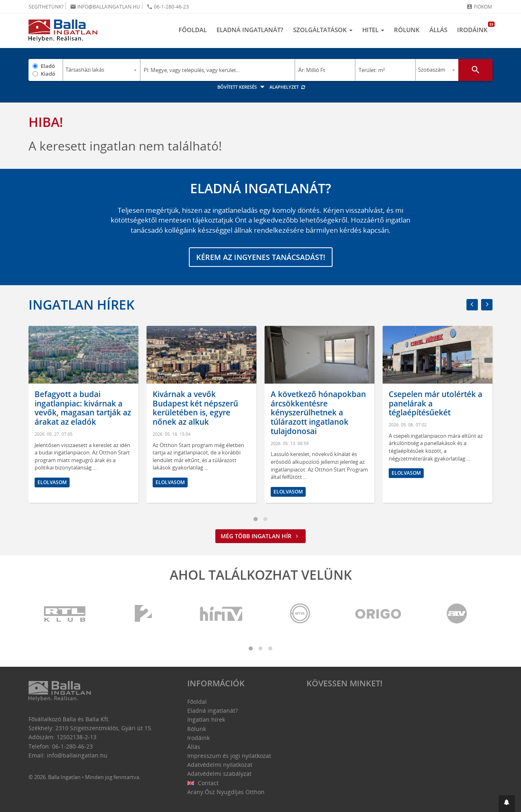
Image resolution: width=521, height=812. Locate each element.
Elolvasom (52, 482)
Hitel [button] (373, 30)
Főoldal (193, 30)
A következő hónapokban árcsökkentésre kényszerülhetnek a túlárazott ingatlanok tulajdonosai (318, 413)
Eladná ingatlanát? (250, 30)
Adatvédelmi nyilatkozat (220, 765)
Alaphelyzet (288, 87)
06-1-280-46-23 (168, 7)
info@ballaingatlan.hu (105, 7)
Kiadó (48, 74)
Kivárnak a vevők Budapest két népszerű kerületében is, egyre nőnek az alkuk (195, 408)
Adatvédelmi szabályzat (219, 774)
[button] (507, 804)
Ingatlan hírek (81, 304)
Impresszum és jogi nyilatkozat (229, 756)
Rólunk (407, 30)
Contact (203, 783)
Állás (438, 30)
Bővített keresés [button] (242, 87)
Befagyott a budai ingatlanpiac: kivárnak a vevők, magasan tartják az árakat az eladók (83, 408)
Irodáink (475, 28)
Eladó (48, 66)
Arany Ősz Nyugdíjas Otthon (226, 792)
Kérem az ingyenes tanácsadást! (261, 257)
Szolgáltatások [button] (323, 30)
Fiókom (479, 7)
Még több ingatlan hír (260, 536)
